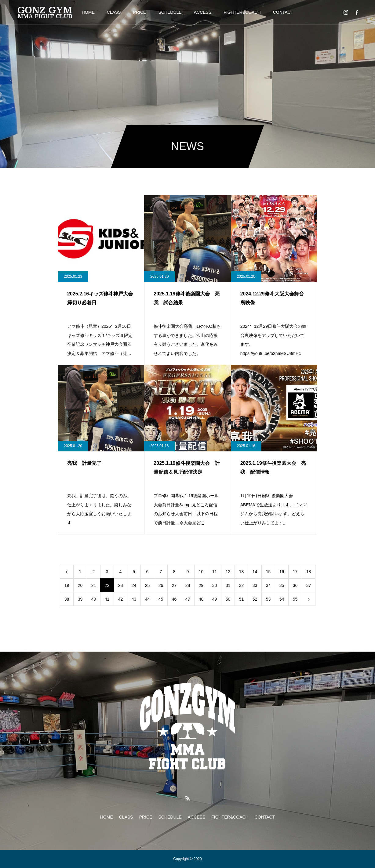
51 (242, 599)
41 (107, 599)
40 (94, 599)
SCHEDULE (170, 12)
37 (309, 585)
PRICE (140, 12)
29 (201, 585)
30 (215, 585)
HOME (88, 12)
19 (67, 585)
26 (161, 585)
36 (295, 585)
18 (309, 572)
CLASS (114, 12)
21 (94, 585)
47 (188, 599)
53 (268, 599)
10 (201, 572)
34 (268, 585)
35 (282, 585)
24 (134, 585)
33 (255, 585)
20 (80, 585)
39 (80, 599)
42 (121, 599)
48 (201, 599)
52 (255, 599)
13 (242, 572)
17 (295, 572)
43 (134, 599)
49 (215, 599)
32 (242, 585)
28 (188, 585)
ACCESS (203, 12)
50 (228, 599)
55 (295, 599)
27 (174, 585)
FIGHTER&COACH (242, 12)
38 (67, 599)
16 (282, 572)
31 (228, 585)
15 (268, 572)
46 (174, 599)
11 (215, 572)
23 (121, 585)
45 (161, 599)
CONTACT (283, 12)
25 (147, 585)
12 (228, 572)
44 (147, 599)
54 (282, 599)
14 (255, 572)
